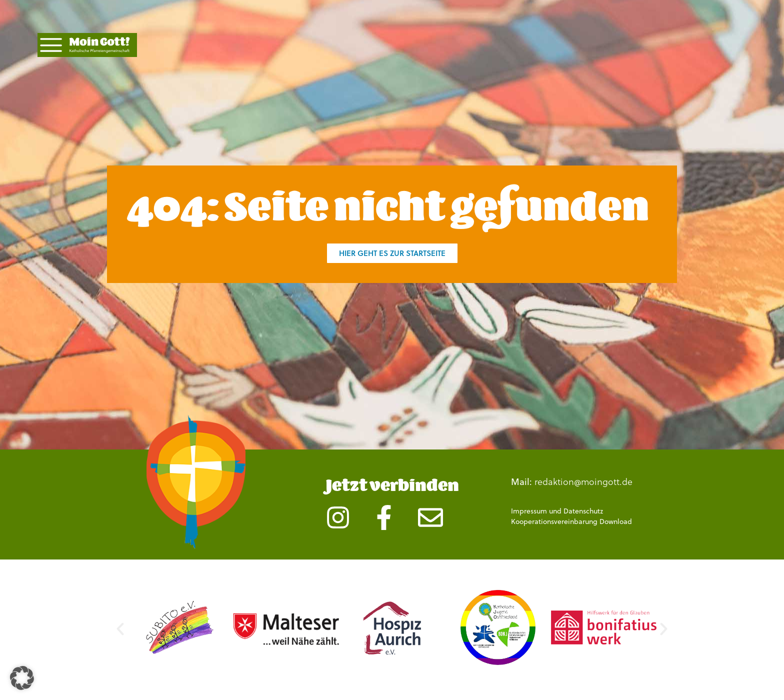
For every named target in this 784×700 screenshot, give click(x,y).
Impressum (529, 511)
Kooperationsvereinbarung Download (571, 521)
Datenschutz (583, 511)
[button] (120, 629)
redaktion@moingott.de (583, 481)
